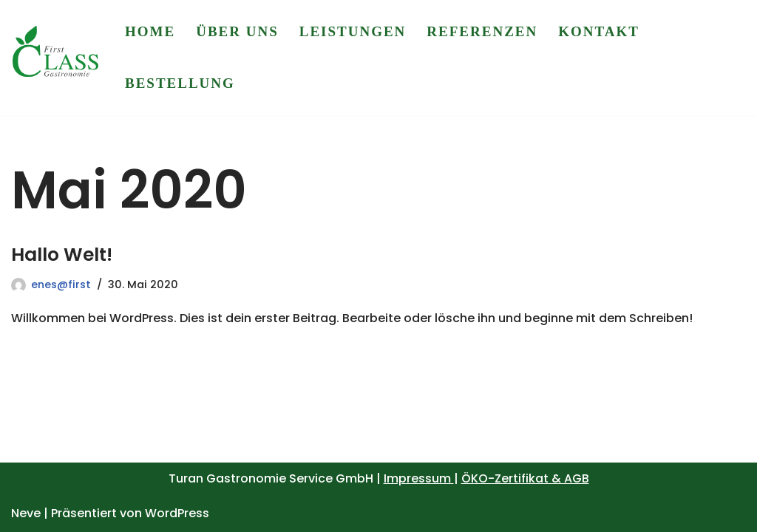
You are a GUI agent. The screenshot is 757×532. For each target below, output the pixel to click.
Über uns (237, 31)
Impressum (419, 478)
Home (150, 31)
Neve (26, 513)
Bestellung (180, 83)
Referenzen (482, 31)
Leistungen (353, 31)
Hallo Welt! (62, 255)
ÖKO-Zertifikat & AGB (525, 478)
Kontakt (599, 31)
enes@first (61, 284)
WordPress (177, 513)
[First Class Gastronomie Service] (55, 58)
